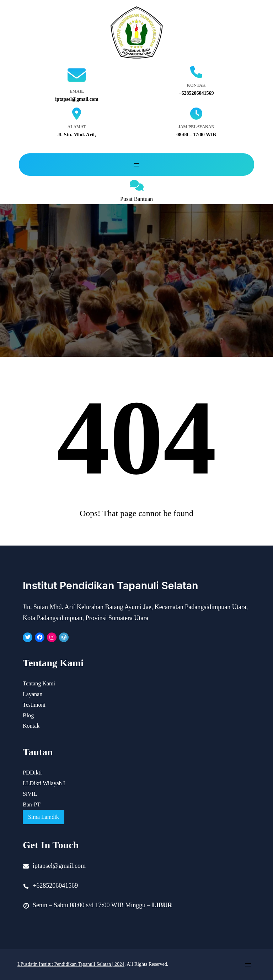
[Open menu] (136, 165)
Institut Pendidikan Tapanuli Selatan (112, 585)
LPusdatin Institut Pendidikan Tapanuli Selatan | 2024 (71, 964)
